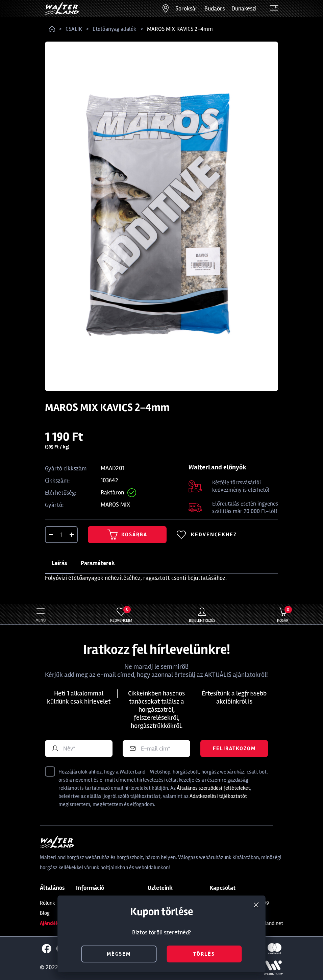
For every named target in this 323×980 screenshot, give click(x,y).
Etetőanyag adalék (115, 29)
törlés (204, 954)
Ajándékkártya (57, 923)
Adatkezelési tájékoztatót (218, 796)
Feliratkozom (234, 749)
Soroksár (187, 8)
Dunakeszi (244, 8)
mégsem (119, 954)
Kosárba (127, 535)
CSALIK (74, 29)
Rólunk (47, 903)
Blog (45, 913)
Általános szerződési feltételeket (213, 788)
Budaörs (215, 8)
